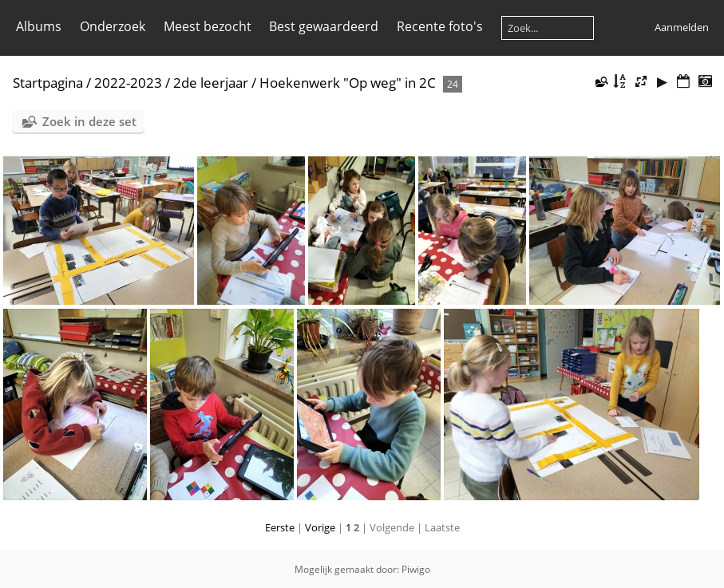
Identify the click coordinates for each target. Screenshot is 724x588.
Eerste (280, 527)
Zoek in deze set (89, 121)
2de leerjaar (211, 83)
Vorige (320, 527)
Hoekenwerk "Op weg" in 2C (348, 83)
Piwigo (416, 569)
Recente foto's (440, 26)
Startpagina (48, 83)
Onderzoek (113, 26)
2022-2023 (128, 83)
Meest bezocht (208, 26)
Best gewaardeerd (324, 26)
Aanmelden (682, 27)
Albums (39, 26)
